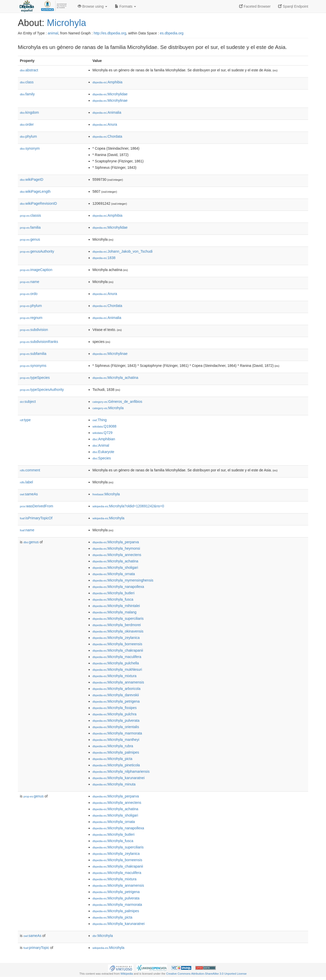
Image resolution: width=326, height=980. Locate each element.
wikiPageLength (35, 191)
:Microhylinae (110, 100)
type (25, 420)
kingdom (29, 112)
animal (53, 33)
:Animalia (107, 112)
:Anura (105, 124)
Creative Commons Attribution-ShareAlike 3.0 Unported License (206, 974)
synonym (30, 148)
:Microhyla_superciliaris (118, 618)
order (27, 124)
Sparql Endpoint (293, 6)
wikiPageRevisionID (38, 203)
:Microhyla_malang (114, 612)
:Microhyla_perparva (116, 542)
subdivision (34, 330)
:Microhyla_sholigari (115, 568)
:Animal (101, 445)
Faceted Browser (255, 6)
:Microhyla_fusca (113, 599)
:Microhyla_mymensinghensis (123, 580)
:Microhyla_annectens (117, 555)
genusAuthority (37, 251)
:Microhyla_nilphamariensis (121, 771)
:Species (102, 458)
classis (30, 215)
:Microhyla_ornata (114, 574)
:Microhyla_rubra (113, 746)
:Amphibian (104, 439)
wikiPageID (32, 179)
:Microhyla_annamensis (118, 682)
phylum (28, 136)
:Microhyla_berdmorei (117, 625)
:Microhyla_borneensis (117, 644)
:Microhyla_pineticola (116, 765)
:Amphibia (107, 82)
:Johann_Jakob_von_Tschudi (123, 251)
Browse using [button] (92, 6)
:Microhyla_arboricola (116, 689)
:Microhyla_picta (112, 759)
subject (28, 402)
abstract (29, 70)
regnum (31, 318)
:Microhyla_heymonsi (116, 548)
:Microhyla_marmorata (117, 733)
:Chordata (107, 136)
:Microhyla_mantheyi (116, 740)
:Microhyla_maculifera (117, 657)
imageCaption (36, 270)
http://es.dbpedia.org (110, 33)
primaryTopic (36, 948)
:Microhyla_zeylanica (116, 638)
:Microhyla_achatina (115, 378)
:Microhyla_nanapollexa (118, 587)
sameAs (29, 494)
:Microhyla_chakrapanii (118, 650)
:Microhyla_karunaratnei (119, 778)
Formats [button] (125, 6)
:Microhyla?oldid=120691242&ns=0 (128, 506)
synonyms (33, 366)
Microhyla (66, 23)
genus (30, 239)
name (30, 282)
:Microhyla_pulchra (114, 714)
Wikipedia (127, 974)
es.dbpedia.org (172, 33)
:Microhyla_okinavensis (118, 631)
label (26, 482)
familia (30, 227)
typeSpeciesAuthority (42, 390)
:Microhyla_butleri (113, 593)
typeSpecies (35, 378)
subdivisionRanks (39, 342)
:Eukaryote (103, 452)
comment (30, 470)
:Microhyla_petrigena (116, 701)
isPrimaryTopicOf (36, 518)
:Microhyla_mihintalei (116, 606)
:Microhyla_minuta (114, 784)
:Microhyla (108, 408)
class (27, 82)
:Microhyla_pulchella (116, 663)
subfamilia (33, 354)
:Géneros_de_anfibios (117, 402)
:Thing (100, 420)
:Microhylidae (110, 94)
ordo (29, 294)
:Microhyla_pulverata (116, 720)
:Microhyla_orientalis (116, 727)
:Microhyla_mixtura (114, 676)
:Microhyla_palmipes (116, 752)
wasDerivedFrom (37, 506)
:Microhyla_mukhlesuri (117, 669)
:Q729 (103, 433)
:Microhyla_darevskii (116, 695)
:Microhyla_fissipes (115, 708)
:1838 (104, 258)
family (27, 94)
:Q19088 (104, 426)
